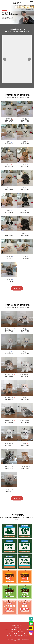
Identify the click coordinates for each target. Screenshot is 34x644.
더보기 (17, 288)
